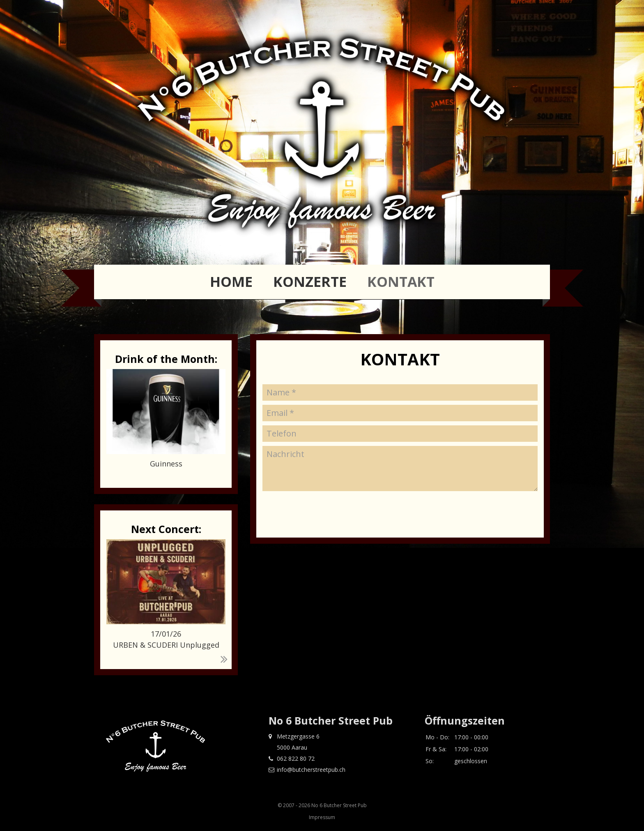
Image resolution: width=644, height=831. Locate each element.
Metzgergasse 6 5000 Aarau (294, 742)
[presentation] (325, 567)
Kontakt (401, 282)
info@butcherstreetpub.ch (307, 770)
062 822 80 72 (292, 758)
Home (231, 282)
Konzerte (310, 282)
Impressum (322, 817)
